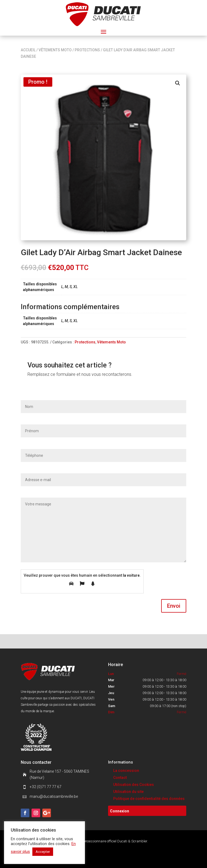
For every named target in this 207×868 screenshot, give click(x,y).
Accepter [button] (43, 852)
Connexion (120, 811)
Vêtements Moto (55, 50)
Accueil (28, 50)
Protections (87, 50)
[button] (178, 83)
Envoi (174, 606)
